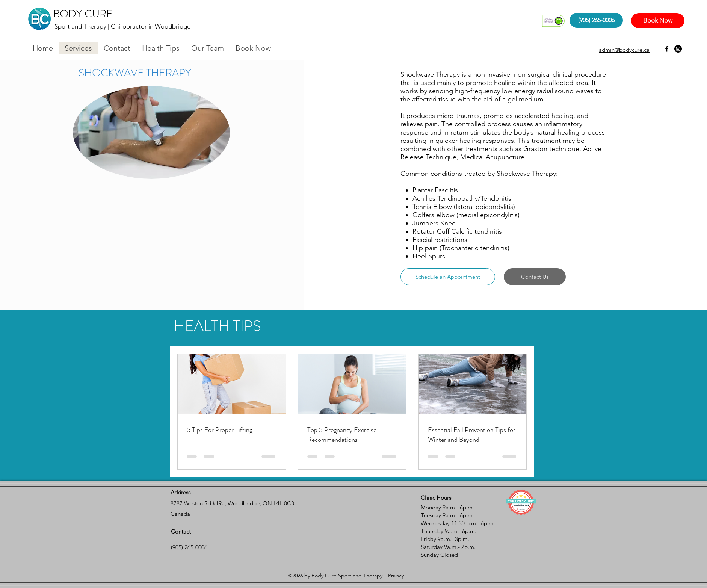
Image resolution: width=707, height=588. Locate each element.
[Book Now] (658, 21)
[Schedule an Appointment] (448, 277)
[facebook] (667, 49)
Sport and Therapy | (83, 26)
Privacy (396, 576)
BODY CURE (83, 14)
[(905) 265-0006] (596, 20)
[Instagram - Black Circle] (678, 49)
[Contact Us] (535, 277)
